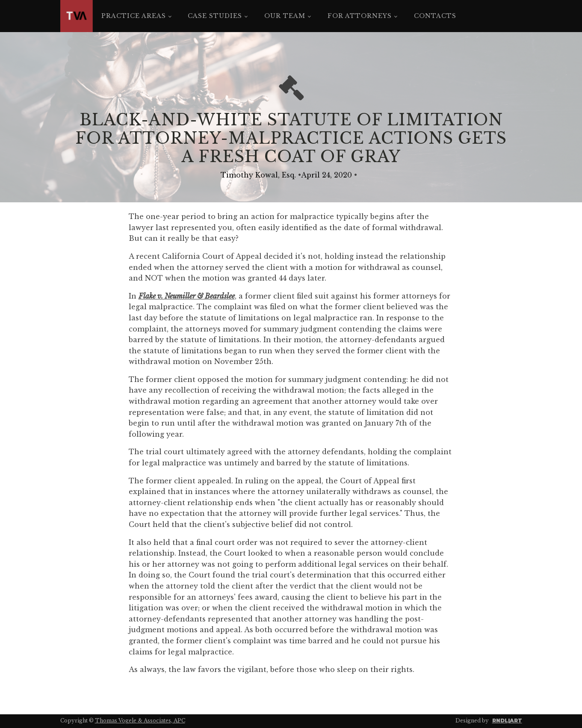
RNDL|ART (507, 721)
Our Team (285, 16)
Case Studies (215, 16)
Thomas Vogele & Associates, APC (140, 721)
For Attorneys (360, 16)
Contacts (435, 16)
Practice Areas (134, 16)
